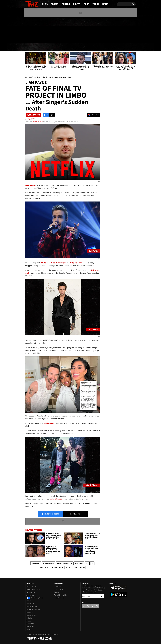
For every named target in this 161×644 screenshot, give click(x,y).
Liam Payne (36, 563)
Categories (30, 612)
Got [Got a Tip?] (32, 38)
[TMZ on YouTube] (93, 606)
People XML (30, 624)
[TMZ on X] (30, 30)
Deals (127, 47)
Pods (96, 47)
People (29, 621)
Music (68, 567)
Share (50, 514)
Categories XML (32, 615)
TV (92, 563)
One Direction (79, 567)
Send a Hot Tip (59, 589)
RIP (87, 563)
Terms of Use (31, 592)
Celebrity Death (57, 567)
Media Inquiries (59, 598)
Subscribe (102, 596)
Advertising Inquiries (61, 595)
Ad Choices (30, 595)
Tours (111, 47)
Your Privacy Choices (35, 598)
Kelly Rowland (48, 563)
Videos (81, 47)
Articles (29, 601)
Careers (57, 592)
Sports (46, 47)
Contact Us (58, 586)
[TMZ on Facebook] (27, 30)
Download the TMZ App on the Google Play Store (118, 595)
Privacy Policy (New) (33, 589)
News (30, 47)
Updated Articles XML (33, 609)
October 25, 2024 (37, 122)
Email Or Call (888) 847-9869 (49, 38)
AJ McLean (79, 563)
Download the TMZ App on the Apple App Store (118, 588)
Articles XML (31, 604)
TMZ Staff (31, 119)
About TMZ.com (32, 586)
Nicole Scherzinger (65, 563)
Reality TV (44, 567)
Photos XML (30, 627)
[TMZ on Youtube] (34, 30)
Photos (64, 47)
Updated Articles (32, 607)
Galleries (29, 618)
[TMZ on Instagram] (38, 30)
